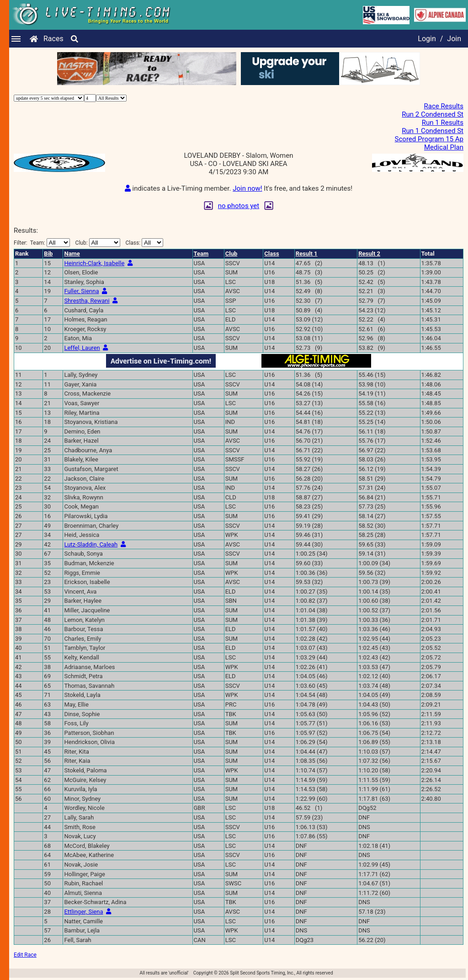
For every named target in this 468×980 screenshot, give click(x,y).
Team (201, 254)
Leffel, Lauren (82, 348)
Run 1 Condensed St (433, 131)
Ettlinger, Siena (83, 912)
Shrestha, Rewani (87, 301)
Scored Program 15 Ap (429, 139)
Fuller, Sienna (81, 291)
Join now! (247, 188)
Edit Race (25, 955)
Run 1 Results (443, 123)
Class (271, 254)
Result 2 (369, 254)
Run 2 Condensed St (433, 114)
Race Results (444, 106)
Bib (48, 254)
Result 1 (307, 254)
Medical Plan (444, 147)
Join (454, 39)
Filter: (42, 243)
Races (53, 39)
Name (72, 254)
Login (427, 39)
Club (231, 254)
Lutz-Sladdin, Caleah (91, 544)
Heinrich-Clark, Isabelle (94, 263)
